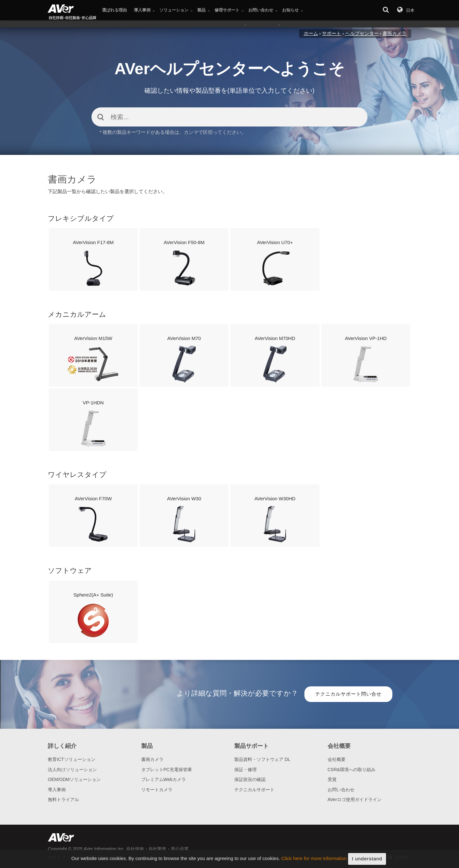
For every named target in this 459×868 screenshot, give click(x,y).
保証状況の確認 (250, 779)
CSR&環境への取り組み (352, 770)
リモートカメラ (157, 790)
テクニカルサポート (254, 790)
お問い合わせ (341, 790)
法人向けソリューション (72, 770)
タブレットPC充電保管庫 (167, 770)
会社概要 (337, 759)
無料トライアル (63, 799)
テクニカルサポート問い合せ (348, 694)
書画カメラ (152, 759)
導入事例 (57, 790)
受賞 (332, 779)
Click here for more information (314, 863)
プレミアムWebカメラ (164, 779)
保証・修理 (245, 770)
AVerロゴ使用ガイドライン (355, 799)
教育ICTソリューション (72, 759)
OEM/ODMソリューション (74, 779)
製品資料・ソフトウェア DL (262, 759)
